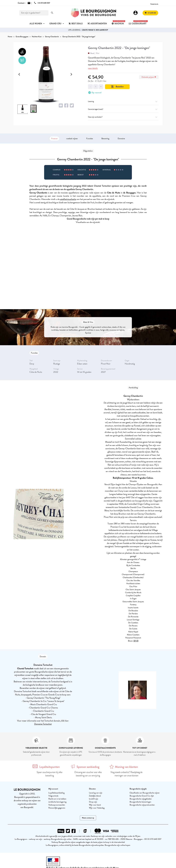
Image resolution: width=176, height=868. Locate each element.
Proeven (54, 139)
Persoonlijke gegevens (57, 808)
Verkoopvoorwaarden (57, 805)
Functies (90, 139)
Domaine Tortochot (43, 724)
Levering (123, 101)
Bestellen (117, 87)
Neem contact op (88, 818)
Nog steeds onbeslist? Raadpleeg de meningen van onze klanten (126, 774)
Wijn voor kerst (95, 805)
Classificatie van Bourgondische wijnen (145, 793)
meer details (93, 68)
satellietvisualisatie (68, 199)
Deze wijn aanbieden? (123, 117)
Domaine (121, 139)
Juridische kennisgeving (57, 802)
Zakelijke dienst (95, 796)
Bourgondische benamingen (140, 802)
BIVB (136, 641)
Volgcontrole (53, 796)
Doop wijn (93, 802)
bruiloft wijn (94, 799)
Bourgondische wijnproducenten (142, 805)
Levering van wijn (96, 793)
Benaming (105, 139)
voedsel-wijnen (72, 139)
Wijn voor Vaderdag (97, 808)
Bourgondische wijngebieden (141, 799)
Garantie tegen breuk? (123, 109)
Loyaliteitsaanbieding (56, 793)
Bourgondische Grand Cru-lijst (142, 796)
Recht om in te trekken (57, 799)
